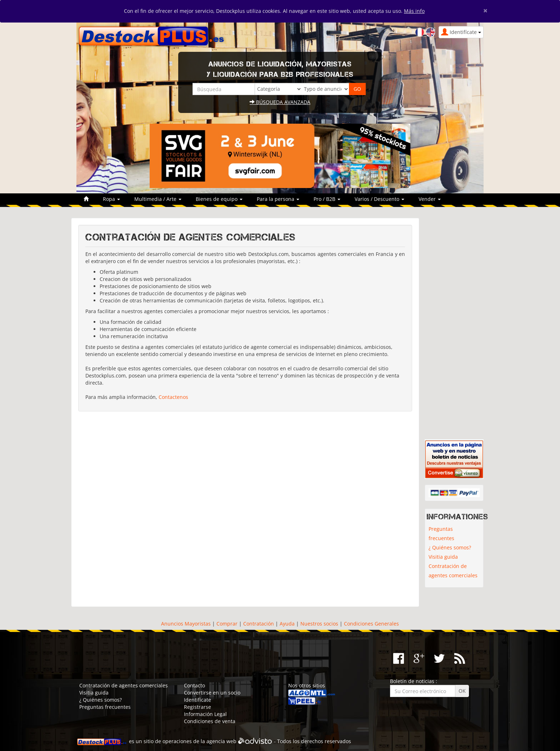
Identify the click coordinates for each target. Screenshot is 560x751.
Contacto (194, 685)
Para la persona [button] (278, 199)
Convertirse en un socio (212, 693)
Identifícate (197, 700)
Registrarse (197, 707)
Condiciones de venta (210, 721)
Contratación (259, 624)
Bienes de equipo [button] (219, 199)
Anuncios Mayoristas (186, 624)
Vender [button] (430, 199)
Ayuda (287, 624)
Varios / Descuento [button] (379, 199)
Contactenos (173, 397)
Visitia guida (443, 557)
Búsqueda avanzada (280, 102)
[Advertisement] (245, 507)
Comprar (227, 624)
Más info (414, 11)
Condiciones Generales (371, 624)
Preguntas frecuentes (441, 533)
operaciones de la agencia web (199, 741)
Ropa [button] (111, 199)
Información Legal (205, 714)
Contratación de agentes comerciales (453, 571)
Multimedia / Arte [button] (158, 199)
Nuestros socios (319, 624)
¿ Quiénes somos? (450, 547)
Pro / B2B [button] (327, 199)
